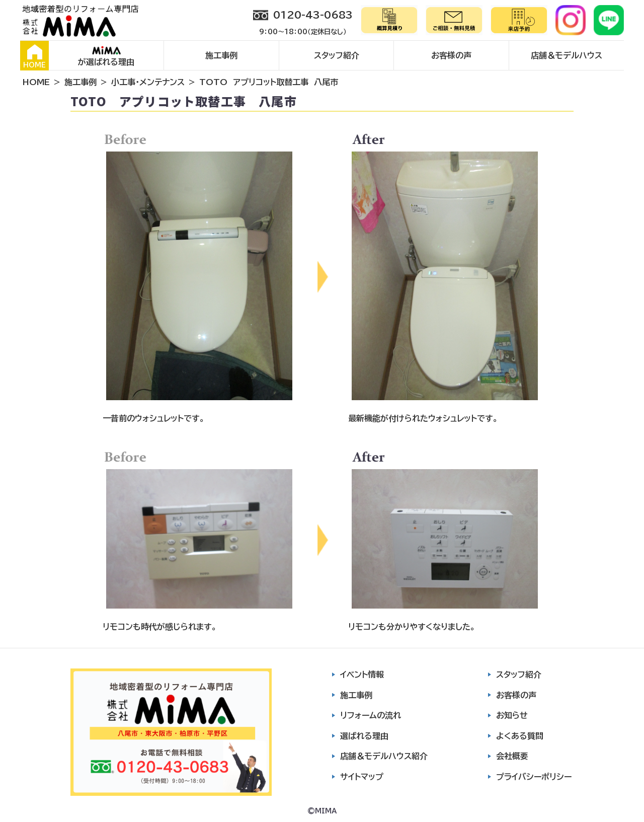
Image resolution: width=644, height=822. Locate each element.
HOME (34, 56)
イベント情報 (362, 675)
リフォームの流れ (371, 715)
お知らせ (512, 715)
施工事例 (221, 55)
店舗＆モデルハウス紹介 (384, 756)
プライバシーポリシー (534, 777)
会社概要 (512, 756)
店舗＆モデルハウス (567, 55)
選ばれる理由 (364, 736)
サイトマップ (362, 777)
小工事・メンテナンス (148, 82)
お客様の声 (451, 55)
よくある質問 (520, 736)
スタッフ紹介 (337, 55)
